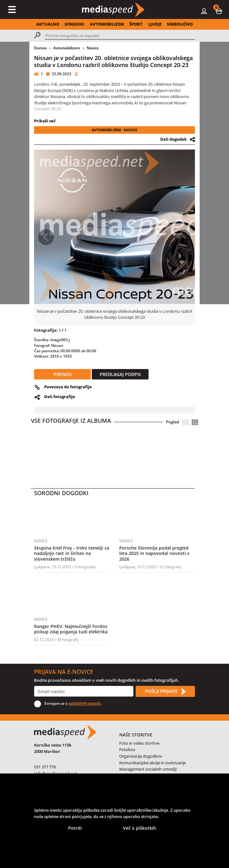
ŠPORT (136, 24)
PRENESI (63, 374)
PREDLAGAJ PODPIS (120, 374)
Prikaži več (45, 121)
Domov (40, 48)
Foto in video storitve (139, 743)
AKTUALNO (48, 24)
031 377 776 (45, 767)
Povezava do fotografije (68, 387)
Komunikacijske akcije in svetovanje (153, 763)
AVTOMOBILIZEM (107, 24)
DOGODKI (74, 24)
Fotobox (127, 749)
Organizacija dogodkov (141, 756)
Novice (93, 48)
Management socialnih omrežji (148, 769)
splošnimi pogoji (85, 703)
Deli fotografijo (60, 397)
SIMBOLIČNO (180, 24)
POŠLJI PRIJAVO (165, 692)
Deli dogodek (173, 139)
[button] (219, 11)
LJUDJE (155, 24)
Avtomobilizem (67, 48)
